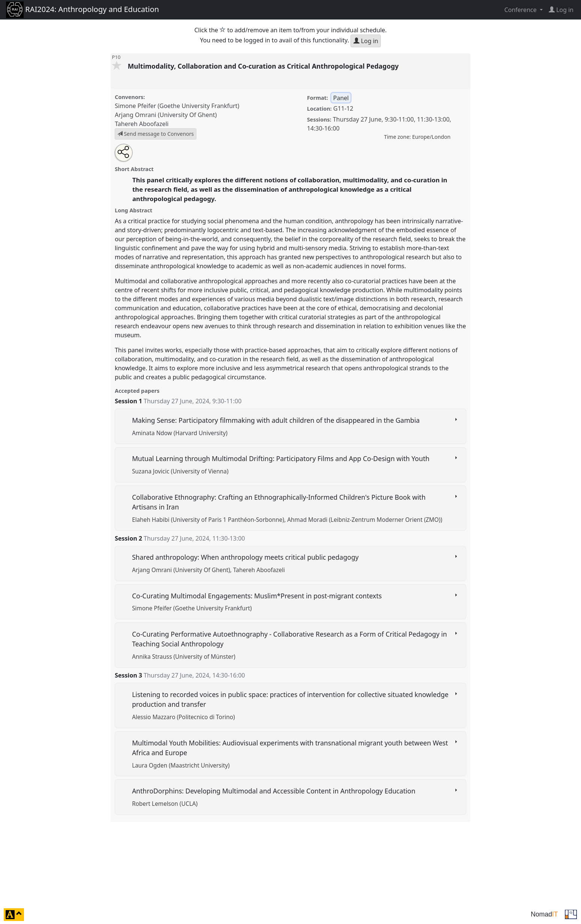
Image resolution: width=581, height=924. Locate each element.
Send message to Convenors (156, 134)
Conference (521, 10)
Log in (366, 41)
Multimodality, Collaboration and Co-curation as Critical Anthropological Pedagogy (264, 66)
